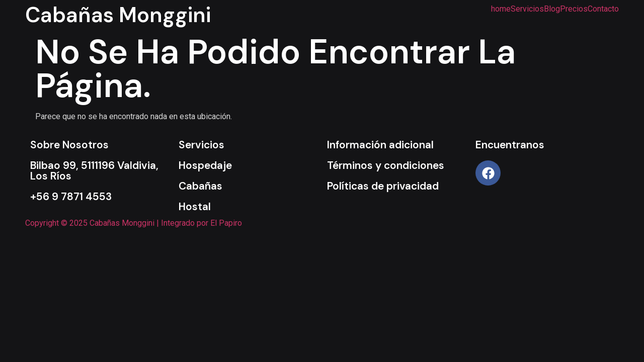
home (501, 9)
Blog (552, 9)
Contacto (603, 9)
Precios (574, 9)
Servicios (527, 9)
